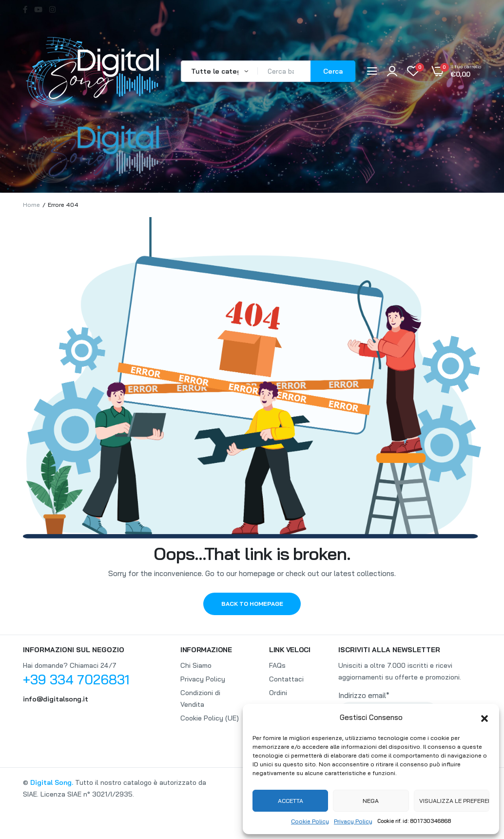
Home (31, 205)
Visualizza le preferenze (454, 801)
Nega (371, 801)
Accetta (291, 801)
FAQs (277, 665)
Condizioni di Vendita (200, 699)
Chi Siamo (196, 665)
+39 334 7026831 (76, 679)
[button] (485, 718)
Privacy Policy (353, 821)
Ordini (278, 693)
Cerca (333, 71)
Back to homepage (252, 604)
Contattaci (286, 679)
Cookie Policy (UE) (210, 718)
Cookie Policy (310, 821)
